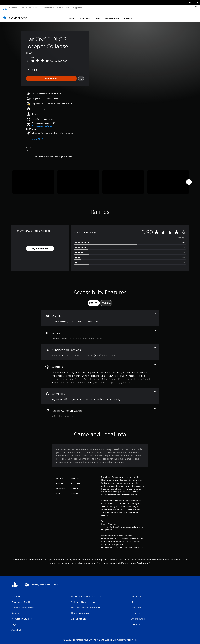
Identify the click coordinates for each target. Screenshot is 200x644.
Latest (71, 16)
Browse (128, 16)
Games (12, 8)
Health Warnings (109, 521)
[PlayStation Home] (5, 8)
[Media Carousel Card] (33, 179)
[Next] (189, 179)
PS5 (20, 8)
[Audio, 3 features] (100, 332)
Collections (84, 16)
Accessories (47, 8)
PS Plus (35, 8)
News (59, 8)
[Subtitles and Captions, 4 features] (100, 349)
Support (77, 8)
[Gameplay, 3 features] (100, 393)
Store (67, 8)
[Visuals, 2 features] (100, 316)
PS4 (27, 8)
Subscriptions (112, 16)
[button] (42, 123)
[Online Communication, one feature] (100, 410)
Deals (98, 16)
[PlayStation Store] (16, 15)
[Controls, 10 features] (100, 371)
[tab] (94, 300)
